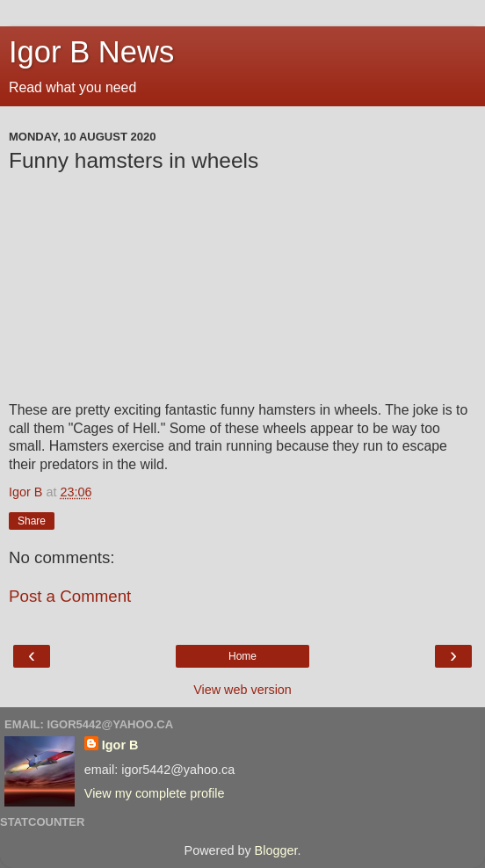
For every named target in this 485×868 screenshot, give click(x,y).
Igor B (120, 745)
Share (32, 521)
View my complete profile (155, 793)
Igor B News (91, 52)
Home (242, 656)
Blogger (276, 850)
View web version (242, 690)
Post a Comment (70, 596)
